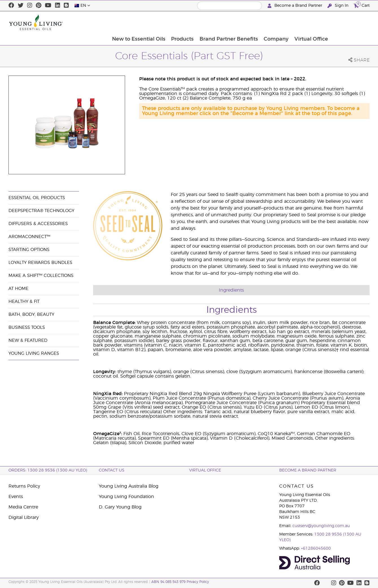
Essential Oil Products (37, 198)
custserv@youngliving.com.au (321, 526)
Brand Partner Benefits (266, 22)
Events (16, 497)
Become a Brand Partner (295, 6)
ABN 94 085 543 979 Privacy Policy (180, 582)
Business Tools (27, 328)
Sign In (338, 6)
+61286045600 (316, 549)
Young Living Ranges (34, 354)
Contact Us (112, 470)
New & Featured (28, 341)
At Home (18, 289)
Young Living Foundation (126, 497)
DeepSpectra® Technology (41, 211)
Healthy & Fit (24, 302)
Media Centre (23, 507)
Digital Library (24, 517)
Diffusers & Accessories (38, 224)
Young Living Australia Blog (129, 486)
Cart (362, 5)
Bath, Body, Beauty (31, 315)
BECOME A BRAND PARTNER (308, 470)
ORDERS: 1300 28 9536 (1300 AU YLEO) (48, 470)
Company (314, 22)
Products (220, 22)
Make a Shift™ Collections (41, 276)
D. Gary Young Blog (120, 507)
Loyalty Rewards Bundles (40, 263)
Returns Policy (24, 486)
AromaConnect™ (29, 237)
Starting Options (29, 250)
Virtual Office (350, 22)
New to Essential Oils (175, 22)
